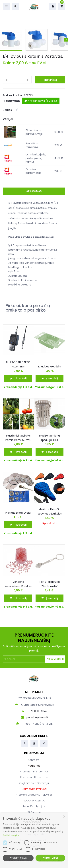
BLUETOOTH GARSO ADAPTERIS (18, 364)
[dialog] (34, 840)
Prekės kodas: (13, 95)
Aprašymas (34, 191)
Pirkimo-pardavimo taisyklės (34, 795)
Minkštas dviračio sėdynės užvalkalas (50, 511)
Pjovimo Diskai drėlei (18, 513)
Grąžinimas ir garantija (34, 783)
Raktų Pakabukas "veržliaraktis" (50, 584)
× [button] (64, 817)
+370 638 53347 (37, 711)
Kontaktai (34, 760)
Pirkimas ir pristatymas (34, 772)
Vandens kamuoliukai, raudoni (18, 584)
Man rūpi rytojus (34, 806)
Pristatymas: (12, 101)
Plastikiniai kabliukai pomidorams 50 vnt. (18, 438)
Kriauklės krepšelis (50, 367)
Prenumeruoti (55, 659)
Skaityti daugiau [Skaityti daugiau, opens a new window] (11, 835)
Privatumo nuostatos (34, 777)
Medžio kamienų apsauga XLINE (50, 438)
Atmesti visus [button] (18, 858)
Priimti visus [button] (50, 858)
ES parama (34, 812)
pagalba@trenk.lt (37, 717)
